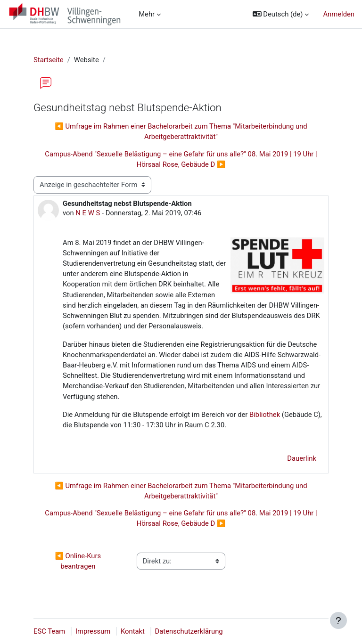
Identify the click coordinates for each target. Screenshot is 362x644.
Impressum (93, 631)
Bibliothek (265, 415)
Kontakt (133, 631)
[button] (281, 14)
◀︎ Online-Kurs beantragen (78, 561)
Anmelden (339, 14)
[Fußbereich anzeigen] (338, 620)
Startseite (49, 60)
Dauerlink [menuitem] (302, 458)
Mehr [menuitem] (147, 14)
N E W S (88, 213)
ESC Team (49, 631)
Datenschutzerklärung (189, 631)
